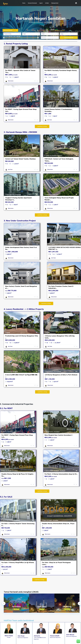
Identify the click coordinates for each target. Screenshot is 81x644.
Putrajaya (52, 244)
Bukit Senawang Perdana (52, 67)
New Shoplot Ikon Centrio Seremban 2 (58, 435)
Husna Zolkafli (55, 636)
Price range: (6, 37)
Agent (41, 3)
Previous (4, 603)
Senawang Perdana (8, 520)
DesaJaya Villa (10, 194)
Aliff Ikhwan (70, 635)
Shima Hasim (11, 81)
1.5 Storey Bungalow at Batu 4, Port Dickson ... (61, 376)
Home (24, 3)
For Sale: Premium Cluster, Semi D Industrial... (61, 287)
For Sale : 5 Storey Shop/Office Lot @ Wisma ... (18, 563)
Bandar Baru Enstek (59, 283)
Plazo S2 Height (7, 471)
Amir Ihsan (49, 120)
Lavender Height (48, 559)
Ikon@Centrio (49, 432)
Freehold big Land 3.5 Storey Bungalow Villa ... (22, 337)
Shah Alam (42, 607)
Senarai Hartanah (32, 3)
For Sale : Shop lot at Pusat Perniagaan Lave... (56, 563)
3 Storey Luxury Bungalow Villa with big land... (60, 337)
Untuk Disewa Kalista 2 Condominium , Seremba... (59, 110)
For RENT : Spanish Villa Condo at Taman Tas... (20, 71)
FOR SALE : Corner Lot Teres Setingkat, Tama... (59, 160)
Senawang (63, 67)
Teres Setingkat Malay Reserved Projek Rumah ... (59, 199)
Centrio (8, 106)
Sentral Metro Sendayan (52, 471)
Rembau (60, 156)
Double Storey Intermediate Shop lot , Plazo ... (58, 525)
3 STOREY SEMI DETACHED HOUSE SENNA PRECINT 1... (65, 248)
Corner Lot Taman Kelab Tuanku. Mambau (20, 159)
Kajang (8, 333)
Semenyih (9, 371)
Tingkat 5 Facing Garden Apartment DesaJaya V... (18, 199)
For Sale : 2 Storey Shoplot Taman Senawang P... (18, 525)
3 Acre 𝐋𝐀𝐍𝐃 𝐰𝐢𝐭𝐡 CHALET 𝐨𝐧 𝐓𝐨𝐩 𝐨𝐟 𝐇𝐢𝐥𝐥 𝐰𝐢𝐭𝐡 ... (21, 376)
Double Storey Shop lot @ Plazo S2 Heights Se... (17, 475)
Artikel (47, 3)
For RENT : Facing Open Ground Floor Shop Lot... (21, 110)
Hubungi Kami (55, 3)
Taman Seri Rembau (51, 156)
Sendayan (63, 471)
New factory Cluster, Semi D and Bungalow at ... (21, 287)
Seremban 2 (49, 106)
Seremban (17, 67)
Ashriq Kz (37, 636)
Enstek (51, 283)
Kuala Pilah (49, 194)
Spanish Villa (10, 67)
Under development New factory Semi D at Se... (21, 248)
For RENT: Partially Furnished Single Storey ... (61, 71)
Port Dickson (49, 371)
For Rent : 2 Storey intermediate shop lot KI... (61, 474)
